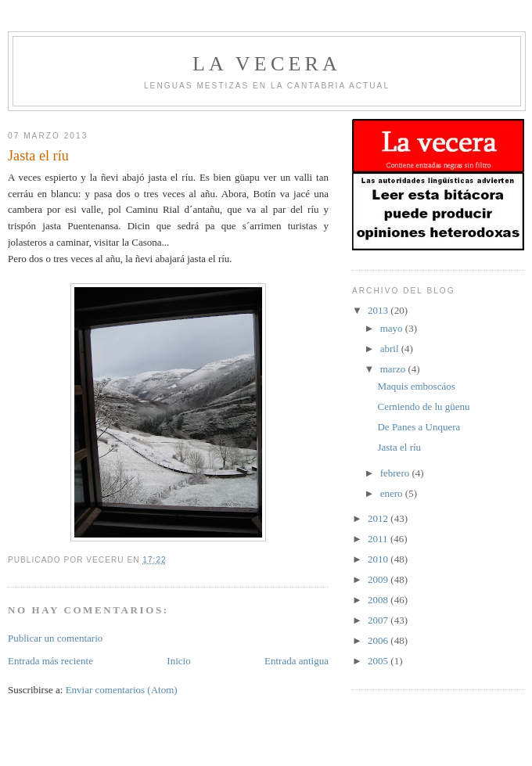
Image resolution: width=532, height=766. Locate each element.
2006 (379, 640)
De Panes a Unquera (419, 427)
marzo (394, 369)
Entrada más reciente (50, 661)
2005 (379, 661)
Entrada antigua (297, 661)
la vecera (267, 64)
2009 (379, 579)
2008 (379, 600)
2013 (379, 310)
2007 (379, 620)
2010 (379, 559)
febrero (396, 473)
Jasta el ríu (399, 447)
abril (391, 349)
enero (393, 493)
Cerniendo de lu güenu (423, 406)
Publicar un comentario (55, 638)
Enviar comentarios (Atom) (122, 690)
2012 (379, 518)
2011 (379, 539)
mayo (393, 328)
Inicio (178, 661)
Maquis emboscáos (416, 386)
